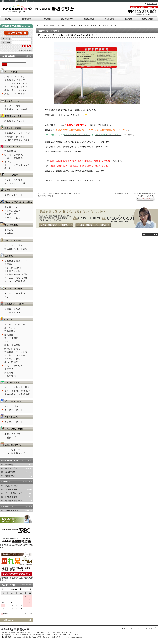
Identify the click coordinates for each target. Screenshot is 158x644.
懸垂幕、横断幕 (12, 309)
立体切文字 (10, 214)
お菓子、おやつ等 (14, 366)
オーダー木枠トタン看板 (17, 387)
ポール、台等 (11, 328)
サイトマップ (152, 4)
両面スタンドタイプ (15, 80)
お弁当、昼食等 (12, 359)
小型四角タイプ (12, 434)
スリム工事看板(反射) (16, 278)
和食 (7, 342)
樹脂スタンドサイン (15, 121)
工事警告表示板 (12, 271)
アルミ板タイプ (12, 450)
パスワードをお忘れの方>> (22, 50)
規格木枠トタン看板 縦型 (18, 394)
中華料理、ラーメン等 (16, 352)
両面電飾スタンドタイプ (17, 133)
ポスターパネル (12, 406)
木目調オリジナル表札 (16, 109)
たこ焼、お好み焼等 (15, 355)
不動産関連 (10, 331)
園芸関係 (9, 373)
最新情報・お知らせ (55, 26)
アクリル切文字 (12, 211)
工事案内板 (10, 264)
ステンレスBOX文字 (15, 183)
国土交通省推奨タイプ (16, 261)
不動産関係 (10, 151)
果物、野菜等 (11, 362)
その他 (8, 162)
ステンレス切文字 (14, 180)
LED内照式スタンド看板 (17, 140)
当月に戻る (29, 613)
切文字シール (11, 207)
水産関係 (9, 369)
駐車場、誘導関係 (14, 155)
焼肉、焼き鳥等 (12, 349)
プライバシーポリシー (132, 628)
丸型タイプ (10, 438)
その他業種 (10, 376)
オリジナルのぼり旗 (15, 325)
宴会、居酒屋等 (12, 345)
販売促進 (9, 335)
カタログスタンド (14, 422)
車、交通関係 (11, 338)
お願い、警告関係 (14, 158)
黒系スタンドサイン (15, 94)
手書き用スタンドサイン (17, 90)
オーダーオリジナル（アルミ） (17, 166)
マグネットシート (14, 195)
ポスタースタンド (14, 410)
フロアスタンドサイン (16, 83)
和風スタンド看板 (14, 246)
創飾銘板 (9, 233)
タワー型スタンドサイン (17, 87)
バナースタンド (12, 312)
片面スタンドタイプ (15, 77)
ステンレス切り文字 (15, 218)
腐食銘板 (9, 230)
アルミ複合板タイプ (15, 453)
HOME (40, 26)
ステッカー (10, 297)
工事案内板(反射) (13, 268)
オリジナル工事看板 (15, 281)
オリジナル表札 (12, 106)
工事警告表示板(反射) (16, 274)
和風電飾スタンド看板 (16, 249)
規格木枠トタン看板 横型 (18, 391)
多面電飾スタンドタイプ (17, 137)
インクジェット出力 (15, 294)
